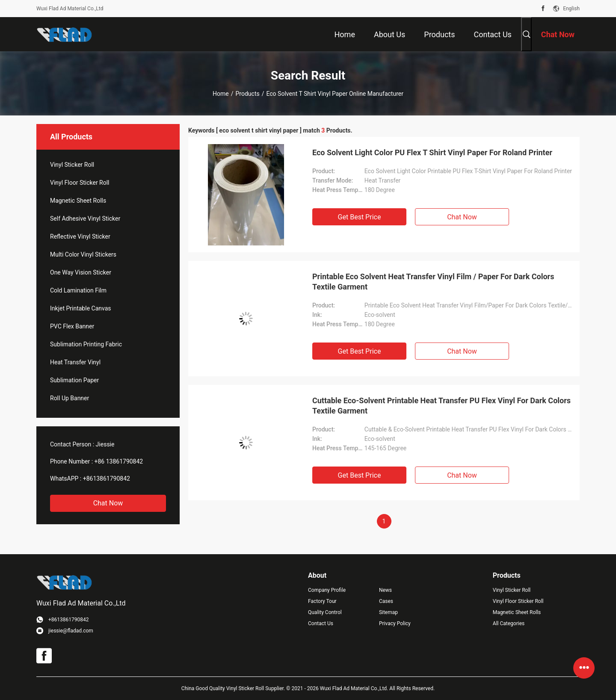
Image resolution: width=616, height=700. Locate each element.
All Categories (509, 623)
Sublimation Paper (74, 380)
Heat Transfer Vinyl (75, 362)
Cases (386, 601)
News (385, 590)
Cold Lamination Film (78, 290)
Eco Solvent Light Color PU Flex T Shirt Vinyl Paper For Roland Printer (432, 152)
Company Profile (327, 590)
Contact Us (321, 623)
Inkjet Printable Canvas (81, 308)
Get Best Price (360, 217)
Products (248, 94)
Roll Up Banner (70, 398)
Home (221, 94)
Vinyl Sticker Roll (72, 165)
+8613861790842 (107, 478)
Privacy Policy (395, 623)
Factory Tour (322, 601)
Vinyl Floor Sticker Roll (80, 183)
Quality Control (325, 612)
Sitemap (388, 612)
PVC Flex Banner (72, 326)
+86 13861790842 (119, 461)
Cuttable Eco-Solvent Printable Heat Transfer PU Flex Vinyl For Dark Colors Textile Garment (441, 406)
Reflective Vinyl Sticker (80, 236)
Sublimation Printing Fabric (86, 344)
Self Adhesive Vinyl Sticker (85, 219)
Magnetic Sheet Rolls (78, 201)
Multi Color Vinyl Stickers (83, 254)
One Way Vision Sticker (81, 272)
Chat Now (108, 503)
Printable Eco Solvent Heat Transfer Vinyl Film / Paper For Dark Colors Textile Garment (433, 282)
